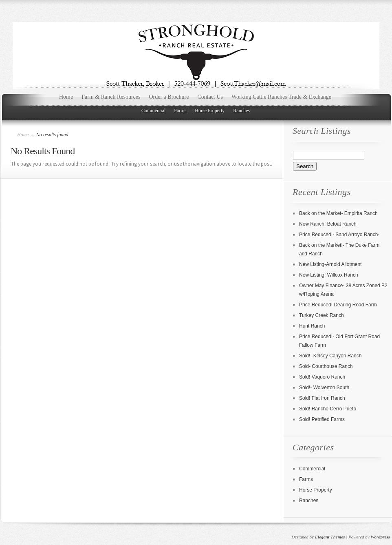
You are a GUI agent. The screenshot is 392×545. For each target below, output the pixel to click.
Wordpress (380, 537)
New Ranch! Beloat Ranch (328, 224)
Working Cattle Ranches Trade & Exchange (281, 97)
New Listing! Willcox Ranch (329, 275)
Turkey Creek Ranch (322, 315)
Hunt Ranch (312, 326)
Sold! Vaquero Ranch (322, 377)
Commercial (153, 111)
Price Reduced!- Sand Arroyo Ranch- (339, 235)
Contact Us (210, 97)
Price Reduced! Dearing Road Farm (338, 305)
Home (66, 97)
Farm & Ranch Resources (111, 97)
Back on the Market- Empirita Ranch (338, 213)
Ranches (241, 111)
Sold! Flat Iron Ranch (322, 398)
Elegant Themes (330, 537)
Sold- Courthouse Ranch (326, 366)
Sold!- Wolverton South (324, 388)
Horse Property (210, 111)
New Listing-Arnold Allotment (330, 264)
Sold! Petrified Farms (322, 419)
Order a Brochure (169, 97)
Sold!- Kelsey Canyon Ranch (330, 356)
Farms (180, 111)
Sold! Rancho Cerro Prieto (328, 409)
